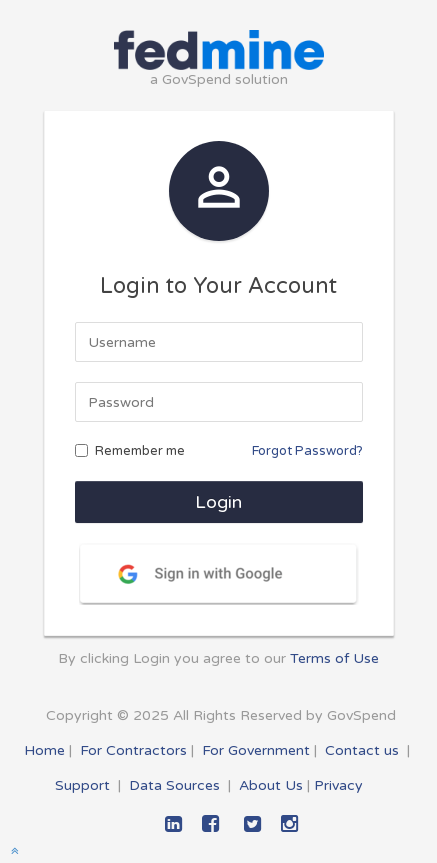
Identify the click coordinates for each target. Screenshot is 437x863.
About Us (271, 785)
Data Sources (174, 785)
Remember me (130, 451)
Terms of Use (334, 658)
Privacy (338, 785)
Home (44, 750)
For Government (256, 750)
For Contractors (133, 750)
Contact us (362, 750)
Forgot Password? (307, 451)
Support (82, 785)
